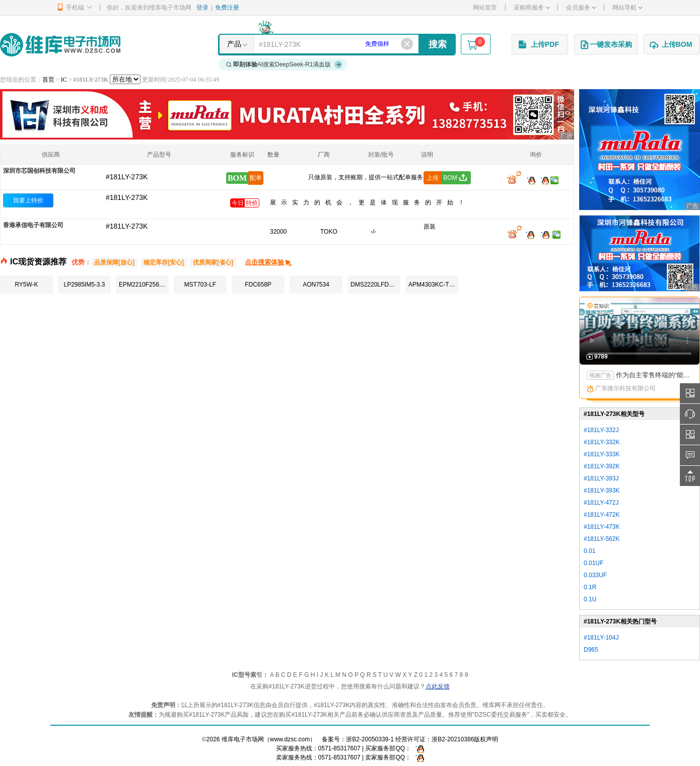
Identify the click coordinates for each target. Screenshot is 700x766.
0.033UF (595, 575)
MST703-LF (200, 285)
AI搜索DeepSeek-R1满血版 (285, 64)
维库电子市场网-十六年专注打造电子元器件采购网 (60, 45)
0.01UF (593, 563)
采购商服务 (532, 8)
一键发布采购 (606, 45)
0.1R (590, 587)
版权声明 (486, 739)
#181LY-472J (601, 503)
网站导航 (627, 8)
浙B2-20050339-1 (370, 739)
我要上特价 (28, 200)
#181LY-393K (602, 491)
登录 (202, 8)
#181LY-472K (602, 515)
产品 (234, 44)
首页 (48, 80)
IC (64, 80)
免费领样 (377, 44)
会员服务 (581, 8)
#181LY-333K (602, 454)
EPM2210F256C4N (144, 285)
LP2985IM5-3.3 (84, 285)
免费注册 (227, 8)
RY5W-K (26, 285)
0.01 (589, 551)
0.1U (590, 599)
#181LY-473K (602, 527)
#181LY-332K (602, 442)
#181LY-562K (602, 539)
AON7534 (316, 285)
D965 (591, 650)
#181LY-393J (601, 478)
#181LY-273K (127, 197)
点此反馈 (438, 686)
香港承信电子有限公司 (33, 225)
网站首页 (485, 8)
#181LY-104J (601, 638)
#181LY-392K (602, 466)
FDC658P (258, 285)
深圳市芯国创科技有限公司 (39, 171)
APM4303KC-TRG (433, 285)
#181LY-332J (601, 430)
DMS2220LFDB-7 (374, 285)
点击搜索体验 (269, 262)
